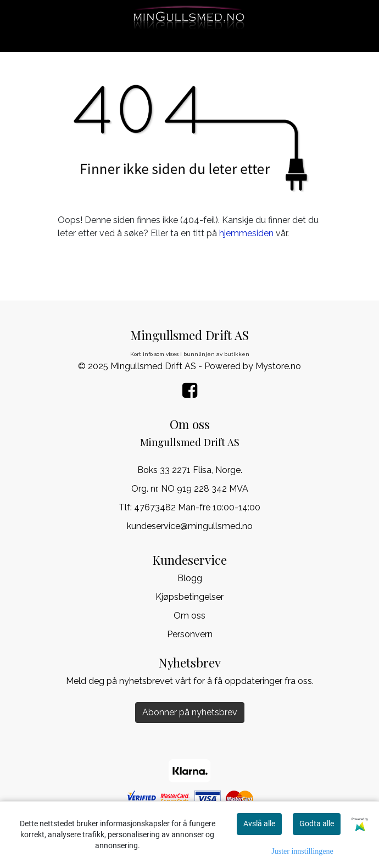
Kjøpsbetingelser (189, 597)
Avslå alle (259, 824)
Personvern (190, 634)
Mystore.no (278, 366)
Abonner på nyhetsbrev (190, 712)
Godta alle (317, 824)
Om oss (189, 616)
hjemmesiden (246, 233)
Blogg (190, 578)
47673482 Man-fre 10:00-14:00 (197, 507)
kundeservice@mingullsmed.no (190, 526)
